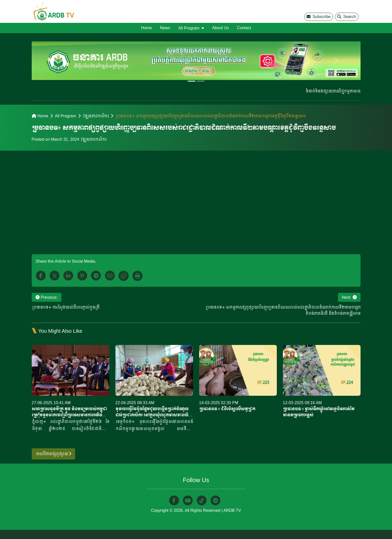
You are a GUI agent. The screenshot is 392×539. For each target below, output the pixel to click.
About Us (220, 28)
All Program (65, 116)
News (165, 28)
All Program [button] (189, 28)
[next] (336, 61)
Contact (244, 28)
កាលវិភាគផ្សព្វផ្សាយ (53, 454)
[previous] (56, 61)
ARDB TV (232, 511)
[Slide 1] (192, 81)
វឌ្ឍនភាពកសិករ (96, 116)
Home (147, 28)
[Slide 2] (201, 81)
